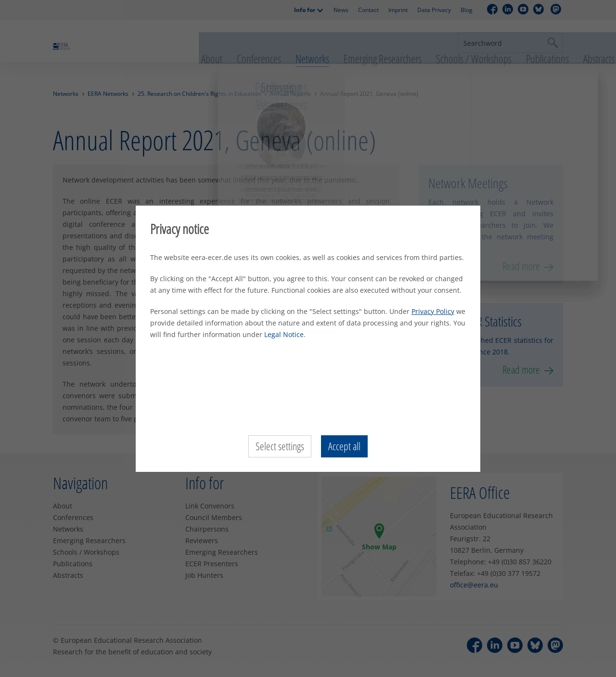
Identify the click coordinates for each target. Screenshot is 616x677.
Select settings (280, 446)
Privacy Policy (433, 311)
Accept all (344, 446)
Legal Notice (284, 334)
